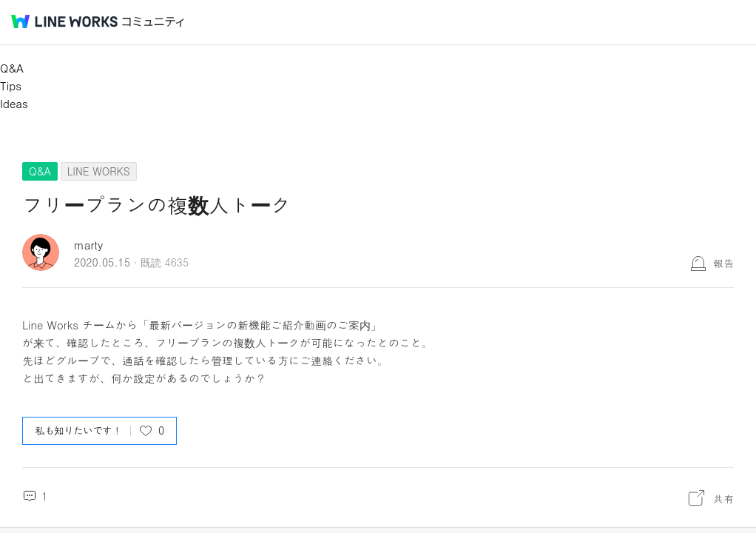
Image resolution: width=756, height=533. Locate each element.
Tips (11, 86)
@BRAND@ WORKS (64, 21)
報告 (723, 263)
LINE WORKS (99, 171)
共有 (723, 498)
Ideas (14, 103)
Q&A (12, 68)
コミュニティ (153, 22)
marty (88, 245)
